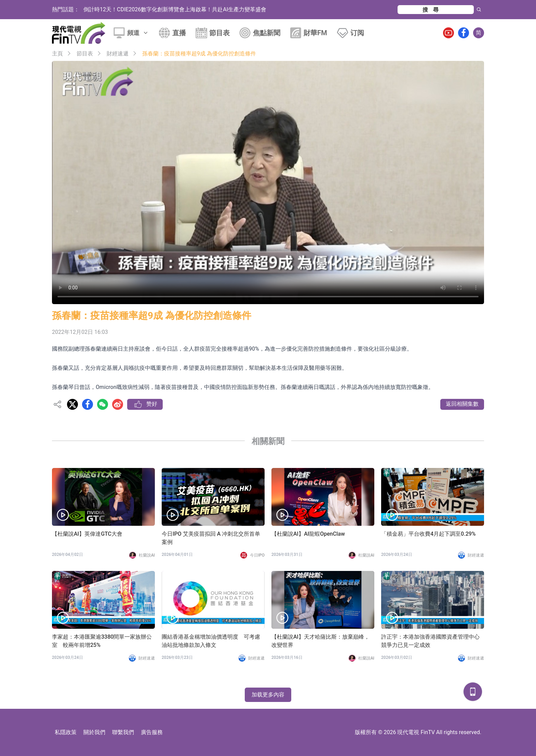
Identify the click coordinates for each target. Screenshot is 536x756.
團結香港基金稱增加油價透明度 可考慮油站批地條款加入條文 (211, 641)
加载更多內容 (268, 695)
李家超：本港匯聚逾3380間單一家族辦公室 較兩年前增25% (102, 641)
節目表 (219, 33)
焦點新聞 (267, 33)
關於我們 (94, 732)
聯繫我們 (123, 732)
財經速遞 (118, 54)
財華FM (315, 33)
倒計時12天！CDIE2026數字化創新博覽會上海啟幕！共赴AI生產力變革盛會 (175, 9)
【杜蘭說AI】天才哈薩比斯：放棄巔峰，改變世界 (320, 641)
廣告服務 (152, 732)
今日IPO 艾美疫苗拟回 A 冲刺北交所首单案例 (211, 538)
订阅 (357, 33)
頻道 (138, 33)
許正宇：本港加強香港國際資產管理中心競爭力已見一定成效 (430, 641)
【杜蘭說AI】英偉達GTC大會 (87, 534)
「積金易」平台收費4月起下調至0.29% (428, 534)
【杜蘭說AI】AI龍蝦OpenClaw (308, 534)
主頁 (57, 54)
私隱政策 (66, 732)
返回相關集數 (462, 404)
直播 (179, 33)
